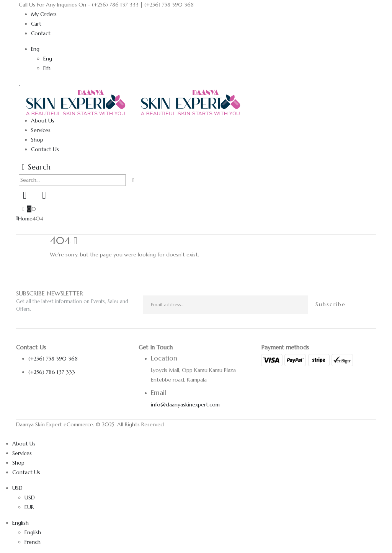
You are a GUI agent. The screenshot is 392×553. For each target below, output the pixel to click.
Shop (37, 140)
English (20, 523)
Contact (41, 33)
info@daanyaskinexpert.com (185, 405)
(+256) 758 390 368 (53, 359)
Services (41, 130)
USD (17, 488)
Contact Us (45, 149)
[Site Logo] (134, 102)
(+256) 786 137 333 (52, 372)
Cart (36, 24)
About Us (43, 121)
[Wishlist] (44, 195)
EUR (29, 507)
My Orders (44, 14)
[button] (20, 84)
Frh (47, 68)
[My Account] (25, 195)
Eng (35, 49)
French (33, 542)
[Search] (133, 180)
